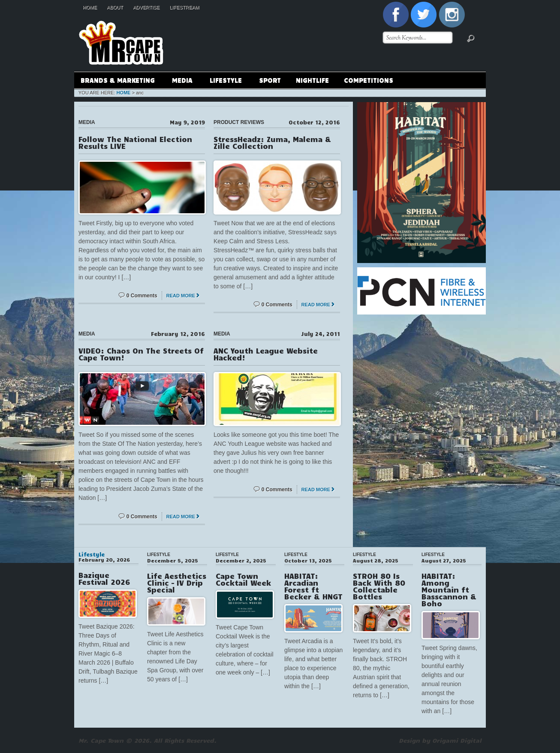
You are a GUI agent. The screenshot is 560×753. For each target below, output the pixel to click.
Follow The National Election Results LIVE (135, 142)
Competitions (369, 80)
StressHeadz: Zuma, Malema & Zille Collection (272, 142)
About (115, 7)
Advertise (146, 7)
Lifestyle (226, 81)
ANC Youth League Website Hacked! (266, 354)
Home (90, 7)
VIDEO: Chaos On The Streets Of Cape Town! (141, 354)
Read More (181, 296)
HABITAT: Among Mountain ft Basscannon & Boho (449, 590)
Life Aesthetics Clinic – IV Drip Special (177, 583)
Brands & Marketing (117, 81)
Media (182, 81)
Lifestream (184, 7)
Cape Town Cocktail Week (243, 579)
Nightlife (312, 80)
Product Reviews (239, 122)
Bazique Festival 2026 (104, 578)
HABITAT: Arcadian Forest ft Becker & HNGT (313, 586)
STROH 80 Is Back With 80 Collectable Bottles (379, 586)
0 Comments (142, 296)
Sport (270, 80)
